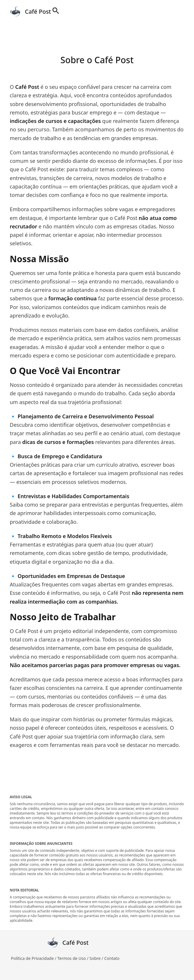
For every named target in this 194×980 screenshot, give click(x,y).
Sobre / (97, 958)
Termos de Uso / (73, 958)
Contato (112, 958)
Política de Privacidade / (34, 958)
